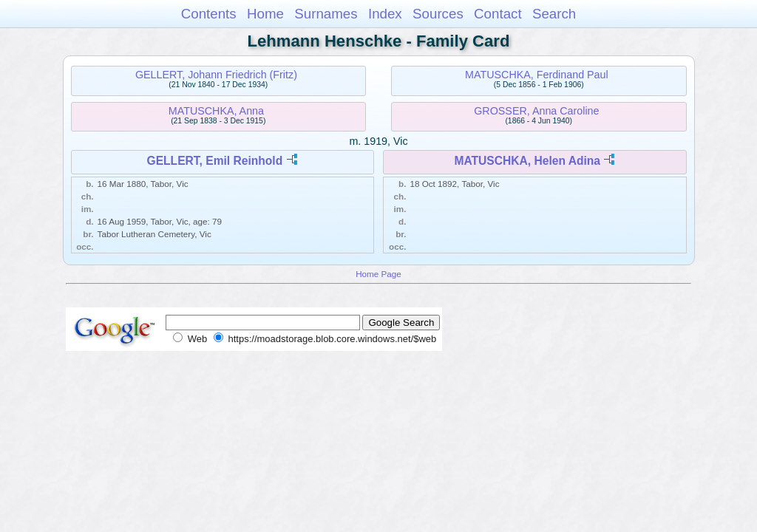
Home (265, 14)
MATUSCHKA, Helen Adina (527, 161)
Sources (438, 14)
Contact (498, 14)
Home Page (378, 274)
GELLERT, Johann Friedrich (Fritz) (216, 75)
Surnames (326, 14)
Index (385, 14)
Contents (209, 14)
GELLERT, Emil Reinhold (215, 161)
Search (554, 14)
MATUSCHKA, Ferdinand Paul (537, 75)
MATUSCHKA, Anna (216, 111)
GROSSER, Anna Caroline (536, 111)
